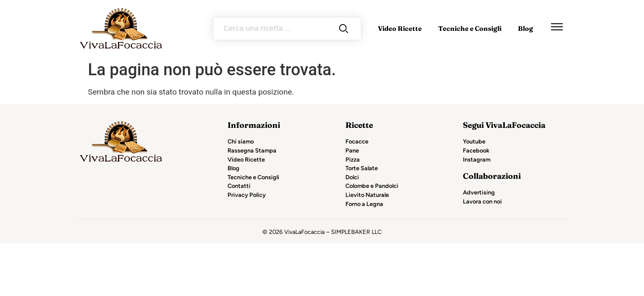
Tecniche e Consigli (470, 28)
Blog (526, 28)
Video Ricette (400, 28)
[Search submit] (344, 29)
